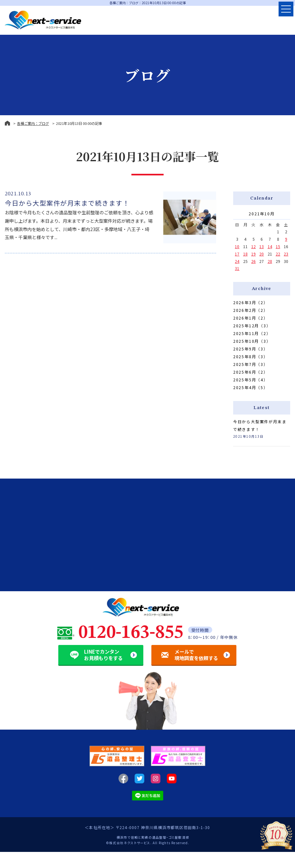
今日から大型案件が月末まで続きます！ (67, 203)
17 (237, 254)
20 (262, 254)
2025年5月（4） (251, 380)
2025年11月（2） (252, 333)
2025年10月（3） (252, 341)
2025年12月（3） (252, 326)
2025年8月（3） (251, 356)
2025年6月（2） (251, 372)
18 (245, 254)
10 (237, 246)
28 (270, 261)
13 (262, 246)
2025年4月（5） (251, 387)
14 (270, 246)
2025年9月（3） (251, 349)
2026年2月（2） (251, 310)
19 (253, 254)
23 (286, 254)
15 (278, 246)
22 (278, 254)
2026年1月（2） (251, 318)
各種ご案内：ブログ (33, 123)
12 (253, 246)
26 (253, 261)
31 (237, 268)
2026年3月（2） (251, 302)
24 (237, 261)
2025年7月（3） (251, 364)
